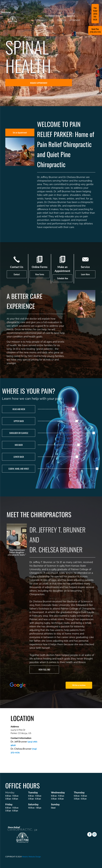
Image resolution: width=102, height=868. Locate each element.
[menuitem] (40, 16)
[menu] (6, 15)
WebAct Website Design (31, 857)
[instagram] (94, 835)
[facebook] (90, 835)
